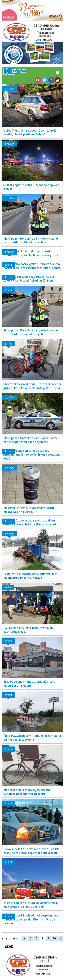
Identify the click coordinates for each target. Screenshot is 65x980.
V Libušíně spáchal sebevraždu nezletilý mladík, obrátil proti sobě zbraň (30, 132)
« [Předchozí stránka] (25, 938)
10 (54, 938)
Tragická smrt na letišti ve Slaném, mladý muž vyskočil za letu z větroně (31, 905)
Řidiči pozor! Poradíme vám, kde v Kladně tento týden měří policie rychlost (31, 240)
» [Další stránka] (60, 938)
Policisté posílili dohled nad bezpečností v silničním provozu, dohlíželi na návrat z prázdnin (31, 919)
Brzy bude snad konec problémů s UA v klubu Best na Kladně (29, 683)
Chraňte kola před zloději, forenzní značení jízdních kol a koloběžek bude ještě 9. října (32, 386)
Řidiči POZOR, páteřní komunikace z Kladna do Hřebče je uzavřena (32, 738)
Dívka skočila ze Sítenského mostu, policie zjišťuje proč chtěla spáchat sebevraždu (32, 851)
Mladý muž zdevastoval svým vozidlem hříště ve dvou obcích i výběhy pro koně (30, 522)
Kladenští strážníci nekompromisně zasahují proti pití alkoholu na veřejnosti (31, 253)
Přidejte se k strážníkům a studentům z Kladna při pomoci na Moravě (30, 576)
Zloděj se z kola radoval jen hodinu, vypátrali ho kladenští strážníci (27, 792)
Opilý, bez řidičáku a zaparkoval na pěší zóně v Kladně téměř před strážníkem (29, 279)
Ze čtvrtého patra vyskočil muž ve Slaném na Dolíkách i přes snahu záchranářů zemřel (32, 266)
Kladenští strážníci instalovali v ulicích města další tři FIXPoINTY (29, 510)
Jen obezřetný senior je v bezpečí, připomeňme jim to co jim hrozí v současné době (32, 455)
